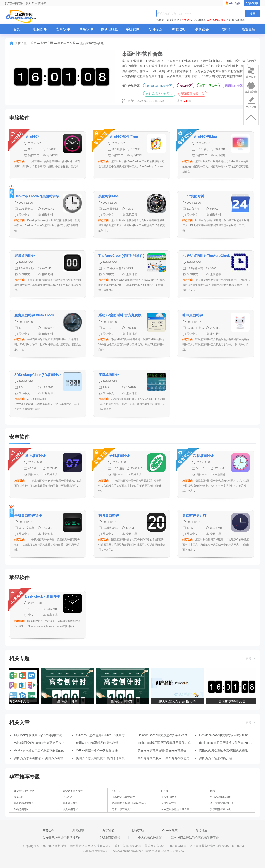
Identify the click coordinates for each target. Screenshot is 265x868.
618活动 (67, 797)
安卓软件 (63, 29)
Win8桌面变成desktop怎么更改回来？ (39, 743)
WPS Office (213, 20)
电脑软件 (40, 29)
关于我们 (108, 830)
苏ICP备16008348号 (128, 846)
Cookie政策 (170, 830)
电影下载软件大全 (122, 809)
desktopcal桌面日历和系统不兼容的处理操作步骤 (47, 750)
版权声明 (138, 830)
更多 (251, 659)
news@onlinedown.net (128, 851)
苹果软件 (86, 29)
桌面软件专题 (66, 43)
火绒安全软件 (169, 803)
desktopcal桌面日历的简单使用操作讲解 (164, 743)
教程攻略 (179, 29)
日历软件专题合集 (237, 86)
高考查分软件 (70, 803)
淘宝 (213, 791)
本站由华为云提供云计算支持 (165, 851)
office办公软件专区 (24, 791)
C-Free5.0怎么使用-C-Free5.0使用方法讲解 (105, 735)
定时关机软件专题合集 (160, 94)
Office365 (188, 20)
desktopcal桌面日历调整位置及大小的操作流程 (230, 743)
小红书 (116, 791)
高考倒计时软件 (123, 701)
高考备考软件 (169, 797)
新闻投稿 (78, 830)
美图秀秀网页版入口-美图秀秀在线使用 (163, 758)
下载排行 (225, 29)
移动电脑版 (109, 29)
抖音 (223, 20)
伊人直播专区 (70, 809)
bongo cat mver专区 (159, 86)
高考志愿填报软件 (24, 803)
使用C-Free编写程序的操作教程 (97, 743)
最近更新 (248, 29)
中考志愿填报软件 (220, 797)
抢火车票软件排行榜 (222, 803)
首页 (17, 29)
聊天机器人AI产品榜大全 (178, 701)
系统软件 (132, 29)
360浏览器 (200, 20)
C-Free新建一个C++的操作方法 (97, 750)
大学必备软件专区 (73, 791)
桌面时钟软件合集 (233, 701)
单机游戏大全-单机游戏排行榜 (129, 803)
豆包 (229, 20)
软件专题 (156, 29)
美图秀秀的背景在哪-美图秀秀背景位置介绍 (166, 750)
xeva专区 (186, 86)
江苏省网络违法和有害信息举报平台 (195, 838)
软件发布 (252, 3)
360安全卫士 (174, 20)
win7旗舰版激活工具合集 (175, 809)
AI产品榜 (235, 3)
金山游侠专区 (21, 809)
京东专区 (19, 797)
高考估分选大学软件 (123, 797)
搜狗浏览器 (238, 20)
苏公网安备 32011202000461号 (166, 846)
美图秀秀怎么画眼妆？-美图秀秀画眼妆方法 (43, 758)
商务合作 (48, 830)
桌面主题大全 (208, 86)
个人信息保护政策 (150, 838)
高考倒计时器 (68, 701)
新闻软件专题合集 (193, 94)
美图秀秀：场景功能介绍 (216, 758)
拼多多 (165, 791)
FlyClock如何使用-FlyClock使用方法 (38, 735)
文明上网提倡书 (110, 838)
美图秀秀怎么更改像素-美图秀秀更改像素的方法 (231, 750)
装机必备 (202, 29)
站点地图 (202, 830)
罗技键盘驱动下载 (220, 809)
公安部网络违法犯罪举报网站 (62, 838)
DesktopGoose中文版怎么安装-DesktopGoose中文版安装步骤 (179, 735)
